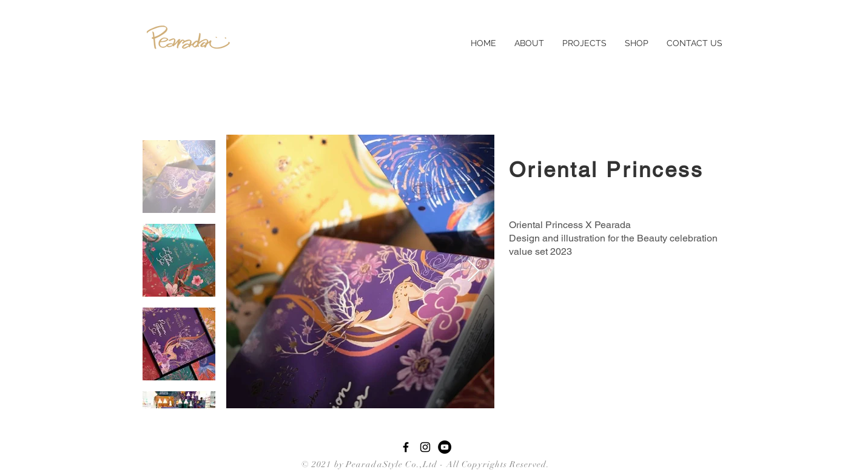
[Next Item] (473, 271)
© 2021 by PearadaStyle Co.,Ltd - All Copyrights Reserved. (423, 464)
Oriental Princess (607, 170)
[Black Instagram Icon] (425, 447)
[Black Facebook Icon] (406, 447)
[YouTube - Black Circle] (445, 447)
